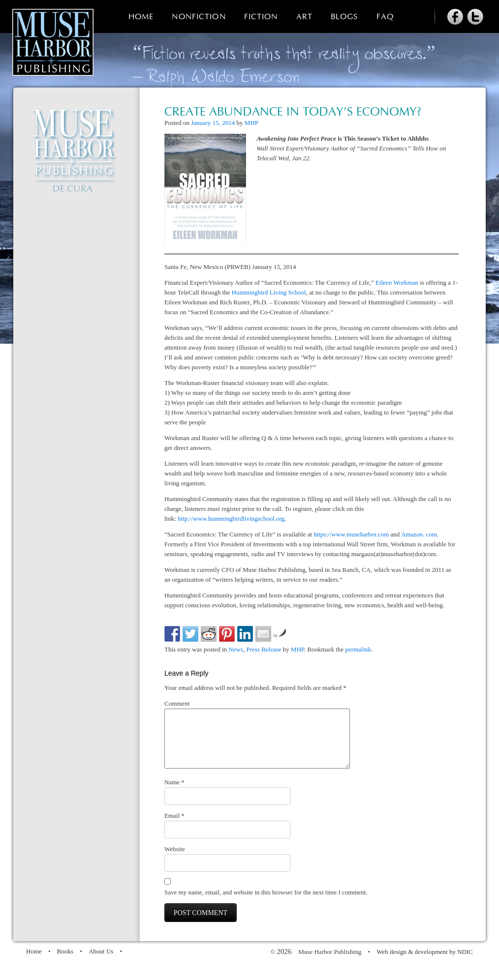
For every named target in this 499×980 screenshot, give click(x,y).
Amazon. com (419, 534)
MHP (251, 123)
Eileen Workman (397, 282)
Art (304, 17)
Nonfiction (199, 17)
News (236, 649)
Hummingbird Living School (269, 292)
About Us (101, 963)
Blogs (344, 17)
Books (65, 963)
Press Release (264, 649)
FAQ (385, 17)
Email (174, 827)
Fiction (261, 17)
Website (175, 861)
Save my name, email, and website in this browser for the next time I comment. (266, 904)
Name (174, 794)
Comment (177, 703)
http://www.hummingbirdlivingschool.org (231, 519)
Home (141, 17)
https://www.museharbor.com (351, 534)
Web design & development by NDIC (425, 964)
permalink (359, 649)
